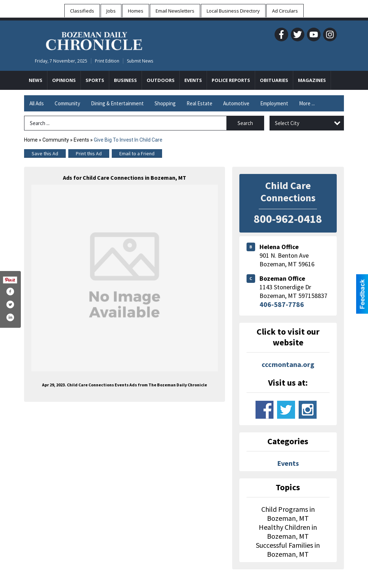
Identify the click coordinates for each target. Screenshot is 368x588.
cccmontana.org (288, 364)
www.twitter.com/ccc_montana (286, 410)
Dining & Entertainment (117, 103)
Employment (274, 103)
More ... (307, 103)
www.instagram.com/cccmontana (308, 410)
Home (31, 140)
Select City (287, 123)
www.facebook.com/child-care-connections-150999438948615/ (264, 410)
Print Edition (107, 61)
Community (67, 103)
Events (82, 140)
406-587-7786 (282, 304)
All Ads (37, 103)
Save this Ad (45, 153)
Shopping (165, 103)
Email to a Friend (137, 153)
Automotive (236, 103)
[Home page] (94, 40)
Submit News (140, 61)
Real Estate (199, 103)
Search (245, 123)
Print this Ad (89, 153)
